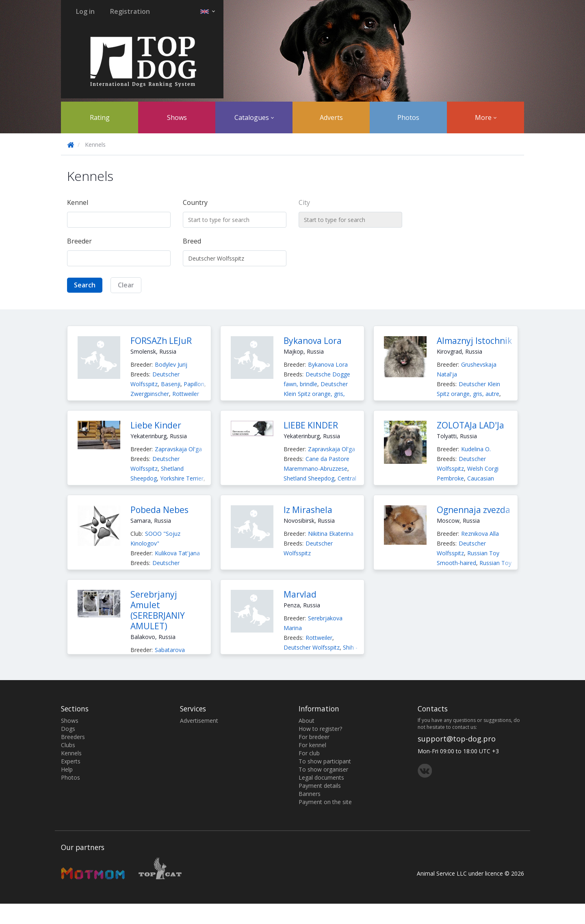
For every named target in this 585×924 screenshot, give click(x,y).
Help (67, 769)
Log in (85, 11)
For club (309, 753)
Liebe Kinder (156, 425)
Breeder (79, 241)
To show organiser (323, 769)
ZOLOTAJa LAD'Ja (470, 425)
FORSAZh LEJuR (161, 341)
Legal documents (321, 777)
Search (85, 285)
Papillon (194, 384)
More (486, 117)
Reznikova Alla (480, 534)
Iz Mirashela (308, 510)
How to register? (320, 729)
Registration (130, 11)
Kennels (71, 753)
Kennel (78, 202)
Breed (192, 241)
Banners (310, 794)
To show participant (325, 761)
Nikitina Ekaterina (331, 534)
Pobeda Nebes (159, 510)
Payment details (320, 786)
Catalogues (254, 117)
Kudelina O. (476, 449)
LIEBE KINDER (311, 425)
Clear (126, 285)
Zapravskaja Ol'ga (178, 449)
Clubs (68, 745)
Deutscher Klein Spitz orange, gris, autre (316, 394)
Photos (408, 117)
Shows (177, 117)
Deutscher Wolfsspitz (312, 647)
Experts (71, 761)
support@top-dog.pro (457, 739)
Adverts (331, 117)
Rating (100, 117)
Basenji (171, 384)
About (307, 721)
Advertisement (199, 721)
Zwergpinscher (150, 394)
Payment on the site (325, 802)
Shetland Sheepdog (309, 478)
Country (195, 202)
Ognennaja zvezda (473, 510)
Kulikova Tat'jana (177, 553)
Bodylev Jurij (171, 364)
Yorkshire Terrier (182, 478)
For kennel (312, 745)
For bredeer (314, 737)
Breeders (73, 737)
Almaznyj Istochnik (474, 341)
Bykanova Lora (313, 341)
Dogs (68, 729)
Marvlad (300, 594)
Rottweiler (186, 394)
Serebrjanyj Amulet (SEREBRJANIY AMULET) (158, 610)
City (304, 202)
